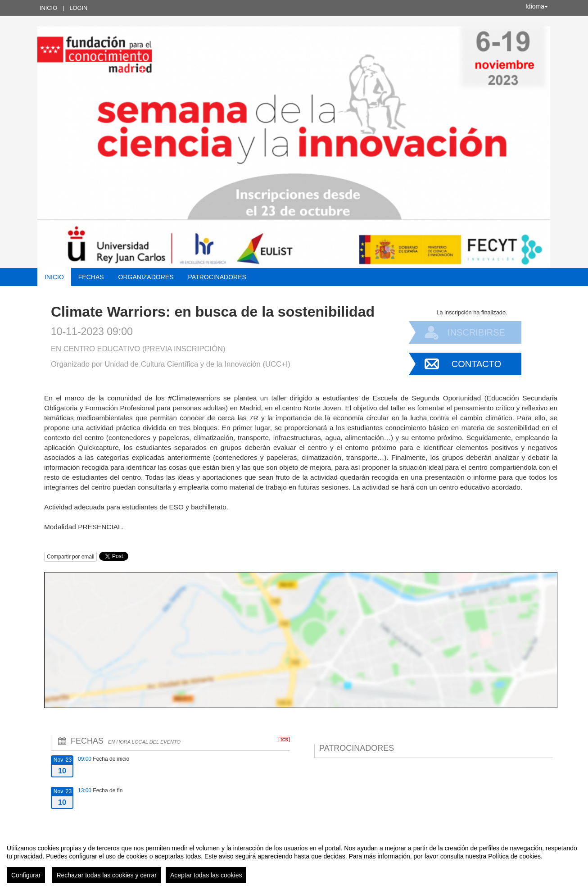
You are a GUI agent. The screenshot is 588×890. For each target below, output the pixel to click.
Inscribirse (476, 332)
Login (78, 8)
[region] (294, 860)
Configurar (26, 875)
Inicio (48, 8)
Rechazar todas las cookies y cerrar (106, 875)
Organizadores (146, 277)
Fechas (91, 277)
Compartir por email (70, 557)
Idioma (537, 6)
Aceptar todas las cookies (206, 875)
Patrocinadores (217, 277)
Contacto (476, 364)
